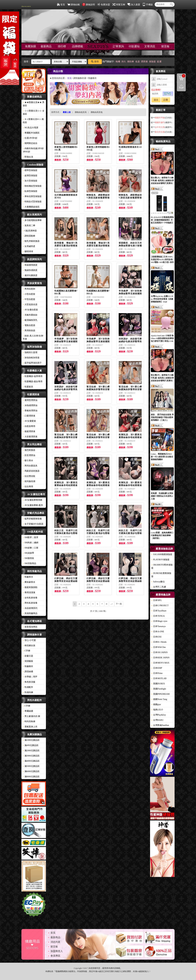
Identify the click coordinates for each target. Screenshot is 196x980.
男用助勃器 (29, 331)
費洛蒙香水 (29, 582)
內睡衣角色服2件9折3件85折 (33, 150)
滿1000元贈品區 (31, 740)
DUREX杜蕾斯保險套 (161, 575)
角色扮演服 (29, 682)
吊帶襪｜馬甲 (30, 677)
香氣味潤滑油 (30, 411)
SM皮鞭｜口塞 (30, 548)
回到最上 (181, 87)
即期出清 (28, 157)
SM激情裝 (28, 558)
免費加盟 (104, 5)
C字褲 (26, 651)
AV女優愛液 (29, 421)
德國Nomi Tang (159, 699)
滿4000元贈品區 (31, 761)
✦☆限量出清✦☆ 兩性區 (33, 121)
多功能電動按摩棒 (32, 220)
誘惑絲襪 (28, 672)
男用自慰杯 (29, 289)
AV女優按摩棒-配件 (33, 505)
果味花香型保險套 (32, 196)
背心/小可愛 (29, 640)
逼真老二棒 (29, 225)
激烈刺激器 (29, 450)
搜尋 (95, 62)
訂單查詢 (118, 46)
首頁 (61, 5)
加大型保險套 (30, 181)
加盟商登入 (57, 951)
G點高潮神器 (30, 231)
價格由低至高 (81, 112)
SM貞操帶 (28, 553)
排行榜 (62, 46)
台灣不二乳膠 (159, 587)
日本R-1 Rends (159, 642)
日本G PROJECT (160, 606)
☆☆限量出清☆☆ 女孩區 (34, 112)
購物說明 (89, 5)
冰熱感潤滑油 (30, 405)
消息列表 (55, 942)
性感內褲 (28, 692)
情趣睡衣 (28, 666)
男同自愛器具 (30, 466)
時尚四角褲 (29, 721)
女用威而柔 (29, 246)
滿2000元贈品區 (31, 751)
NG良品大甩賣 (30, 128)
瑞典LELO (157, 710)
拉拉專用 (28, 487)
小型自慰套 (29, 294)
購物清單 (181, 76)
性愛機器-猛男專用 (33, 376)
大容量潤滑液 (30, 437)
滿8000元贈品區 (31, 777)
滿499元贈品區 (31, 745)
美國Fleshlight (159, 689)
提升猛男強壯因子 (32, 363)
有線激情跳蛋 (30, 265)
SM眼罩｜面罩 (30, 537)
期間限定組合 (30, 143)
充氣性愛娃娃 (30, 315)
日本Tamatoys (158, 626)
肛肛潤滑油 (29, 455)
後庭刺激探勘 (30, 587)
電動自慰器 (29, 325)
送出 (156, 100)
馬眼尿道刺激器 (31, 471)
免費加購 (30, 46)
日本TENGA (158, 616)
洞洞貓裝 (28, 661)
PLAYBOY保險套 (160, 560)
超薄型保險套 (30, 176)
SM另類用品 (29, 563)
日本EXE (156, 637)
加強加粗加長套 (31, 358)
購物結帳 (74, 5)
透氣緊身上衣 (30, 727)
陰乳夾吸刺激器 (31, 241)
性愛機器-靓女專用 (33, 382)
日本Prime (157, 673)
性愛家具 (28, 387)
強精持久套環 (30, 352)
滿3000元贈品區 (31, 756)
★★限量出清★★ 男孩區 (34, 104)
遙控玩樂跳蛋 (30, 275)
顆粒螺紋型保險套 (32, 186)
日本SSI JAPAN (159, 652)
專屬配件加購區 (31, 133)
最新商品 (46, 46)
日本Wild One (158, 647)
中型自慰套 (29, 299)
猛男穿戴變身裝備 (32, 519)
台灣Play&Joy (159, 715)
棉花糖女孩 (29, 645)
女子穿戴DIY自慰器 (33, 524)
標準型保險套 (30, 170)
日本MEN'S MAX (160, 663)
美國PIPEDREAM (160, 694)
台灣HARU (157, 720)
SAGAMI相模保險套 (162, 554)
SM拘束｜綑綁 (30, 543)
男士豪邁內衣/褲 (31, 716)
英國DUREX (158, 684)
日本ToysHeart (159, 611)
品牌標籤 (77, 46)
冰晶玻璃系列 (30, 608)
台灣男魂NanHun (160, 725)
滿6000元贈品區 (31, 771)
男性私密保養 (30, 603)
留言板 (165, 46)
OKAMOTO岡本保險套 (162, 566)
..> (112, 604)
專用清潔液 (29, 593)
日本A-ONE (158, 632)
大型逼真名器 (30, 304)
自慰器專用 (29, 426)
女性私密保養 (30, 598)
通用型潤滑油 (30, 400)
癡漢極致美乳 (30, 320)
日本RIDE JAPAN (160, 658)
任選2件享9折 (30, 138)
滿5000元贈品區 (31, 766)
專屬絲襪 (28, 711)
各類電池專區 (30, 627)
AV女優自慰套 (30, 310)
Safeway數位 (158, 582)
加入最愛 (134, 5)
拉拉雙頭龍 (29, 476)
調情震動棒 (29, 236)
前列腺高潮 (29, 481)
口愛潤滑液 (29, 416)
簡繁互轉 (119, 5)
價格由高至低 (97, 112)
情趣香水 (28, 577)
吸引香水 (28, 461)
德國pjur (156, 704)
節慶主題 (28, 656)
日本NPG (156, 600)
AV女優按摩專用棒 (32, 500)
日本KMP (157, 668)
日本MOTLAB (159, 678)
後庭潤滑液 (29, 431)
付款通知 (134, 46)
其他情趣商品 (30, 613)
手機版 (148, 5)
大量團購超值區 (31, 207)
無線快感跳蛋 (30, 270)
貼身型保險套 (30, 191)
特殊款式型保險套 (32, 202)
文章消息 (150, 46)
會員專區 (55, 956)
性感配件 (28, 687)
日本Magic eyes (159, 621)
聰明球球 (28, 252)
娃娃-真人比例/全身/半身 (33, 337)
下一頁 (119, 604)
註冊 (166, 100)
